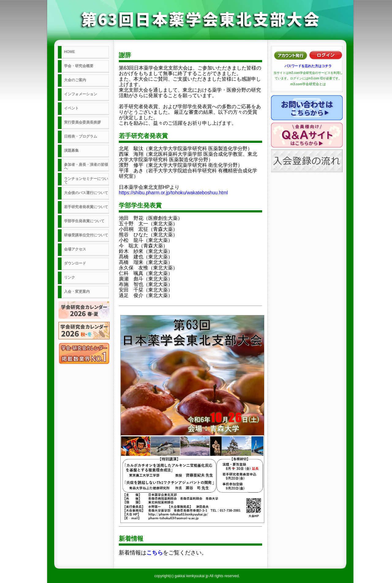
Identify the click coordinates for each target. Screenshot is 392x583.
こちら (155, 553)
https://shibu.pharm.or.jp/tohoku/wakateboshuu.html (173, 193)
